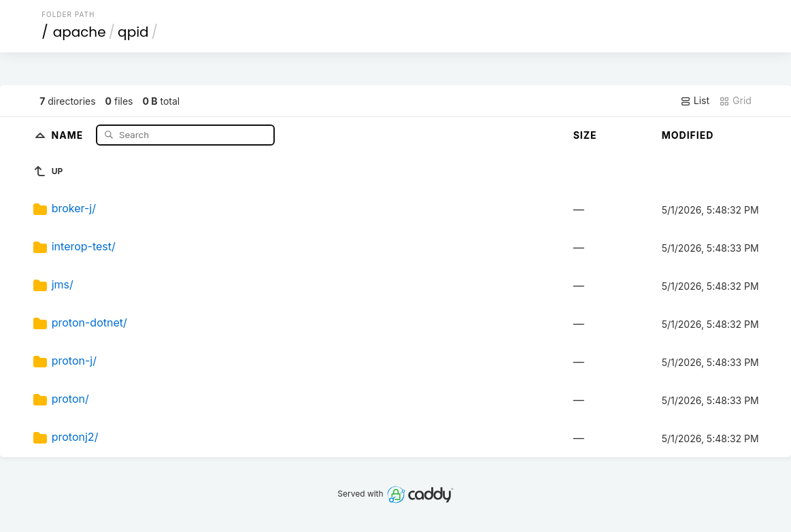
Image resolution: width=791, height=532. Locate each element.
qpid (133, 32)
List (695, 101)
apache (80, 32)
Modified (688, 135)
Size (585, 135)
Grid (735, 101)
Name (69, 134)
